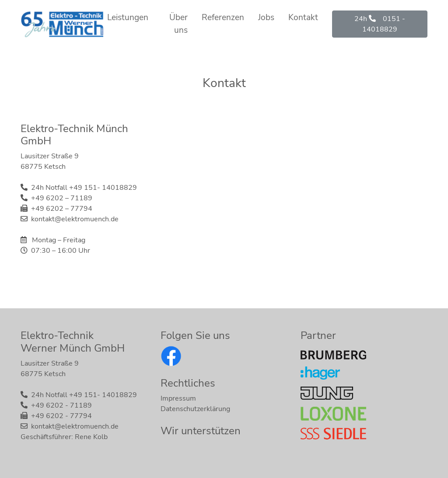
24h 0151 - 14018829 (380, 24)
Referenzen (223, 17)
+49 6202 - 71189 (61, 405)
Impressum (178, 398)
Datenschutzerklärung (195, 409)
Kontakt (303, 17)
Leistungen (128, 17)
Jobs (266, 17)
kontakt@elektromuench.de (75, 219)
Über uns (178, 24)
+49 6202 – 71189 (62, 198)
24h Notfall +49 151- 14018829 (84, 188)
